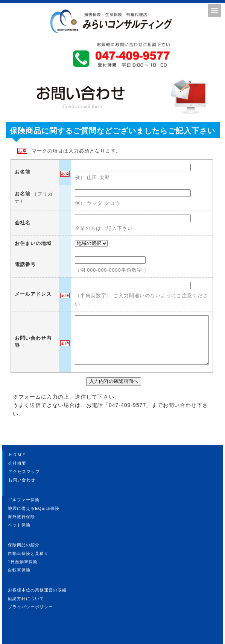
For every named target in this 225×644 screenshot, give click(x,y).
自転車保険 (19, 570)
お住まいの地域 (33, 243)
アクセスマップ (24, 472)
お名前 (23, 172)
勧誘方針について (26, 599)
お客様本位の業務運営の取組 (37, 590)
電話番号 (25, 265)
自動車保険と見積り (28, 553)
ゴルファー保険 (24, 500)
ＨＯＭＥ (17, 455)
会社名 (23, 223)
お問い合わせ (22, 480)
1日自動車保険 (23, 562)
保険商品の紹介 (24, 545)
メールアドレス (33, 294)
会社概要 (17, 463)
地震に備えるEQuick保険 (34, 508)
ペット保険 (19, 525)
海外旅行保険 (21, 517)
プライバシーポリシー (30, 607)
